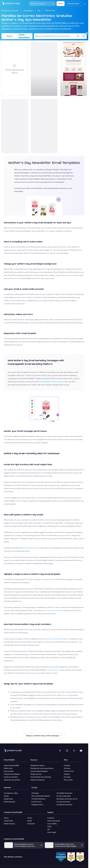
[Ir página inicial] (10, 4)
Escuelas (67, 777)
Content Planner (52, 670)
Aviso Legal (52, 832)
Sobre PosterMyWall (11, 765)
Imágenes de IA (37, 805)
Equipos (67, 774)
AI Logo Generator (63, 802)
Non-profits (68, 780)
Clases (6, 796)
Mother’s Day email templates (57, 639)
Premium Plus (69, 771)
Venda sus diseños (11, 777)
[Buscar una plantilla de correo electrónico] (56, 36)
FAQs (49, 827)
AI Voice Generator (64, 796)
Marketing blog (9, 802)
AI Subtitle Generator (64, 793)
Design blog (8, 799)
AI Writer (19, 501)
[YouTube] (81, 751)
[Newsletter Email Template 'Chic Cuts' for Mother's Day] (44, 126)
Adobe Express (9, 824)
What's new (8, 768)
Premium (67, 768)
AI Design (35, 793)
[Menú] (85, 4)
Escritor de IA (36, 802)
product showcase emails (51, 611)
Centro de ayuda (53, 821)
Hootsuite (31, 824)
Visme (30, 818)
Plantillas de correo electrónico (10, 10)
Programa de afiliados (12, 774)
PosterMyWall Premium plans (51, 382)
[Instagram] (67, 751)
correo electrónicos (24, 36)
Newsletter (28, 10)
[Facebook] (60, 751)
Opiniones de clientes (12, 780)
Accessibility (52, 824)
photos (46, 231)
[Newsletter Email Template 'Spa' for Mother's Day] (74, 69)
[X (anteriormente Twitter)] (74, 751)
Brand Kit (15, 278)
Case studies (9, 771)
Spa (39, 10)
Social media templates (39, 771)
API (49, 829)
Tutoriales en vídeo (11, 793)
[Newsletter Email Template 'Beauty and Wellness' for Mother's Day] (15, 126)
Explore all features (38, 780)
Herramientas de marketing (41, 777)
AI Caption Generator (64, 805)
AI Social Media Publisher (41, 796)
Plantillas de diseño (38, 765)
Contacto (51, 818)
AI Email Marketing (38, 799)
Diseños (9, 36)
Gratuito (67, 765)
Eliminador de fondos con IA (67, 799)
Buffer (30, 821)
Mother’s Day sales (30, 548)
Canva (6, 818)
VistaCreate (8, 821)
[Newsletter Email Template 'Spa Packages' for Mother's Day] (44, 69)
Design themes (36, 774)
